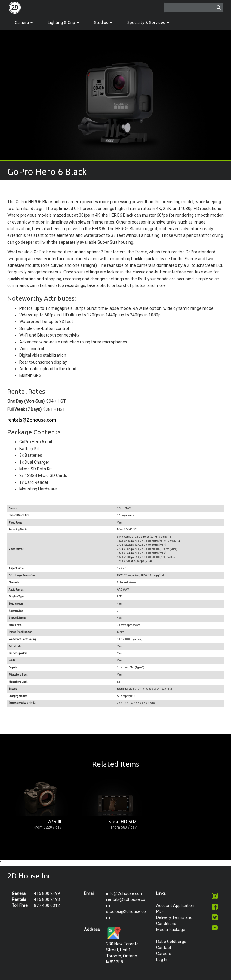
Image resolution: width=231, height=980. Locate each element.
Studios (103, 23)
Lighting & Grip (63, 23)
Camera (24, 23)
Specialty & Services (148, 23)
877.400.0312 (47, 905)
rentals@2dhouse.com (32, 420)
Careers (164, 954)
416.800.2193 (47, 899)
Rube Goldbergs (171, 942)
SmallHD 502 (123, 822)
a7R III (55, 821)
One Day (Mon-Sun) (26, 401)
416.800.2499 (47, 893)
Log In (162, 960)
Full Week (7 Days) (24, 409)
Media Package (171, 930)
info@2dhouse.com (125, 893)
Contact (164, 948)
